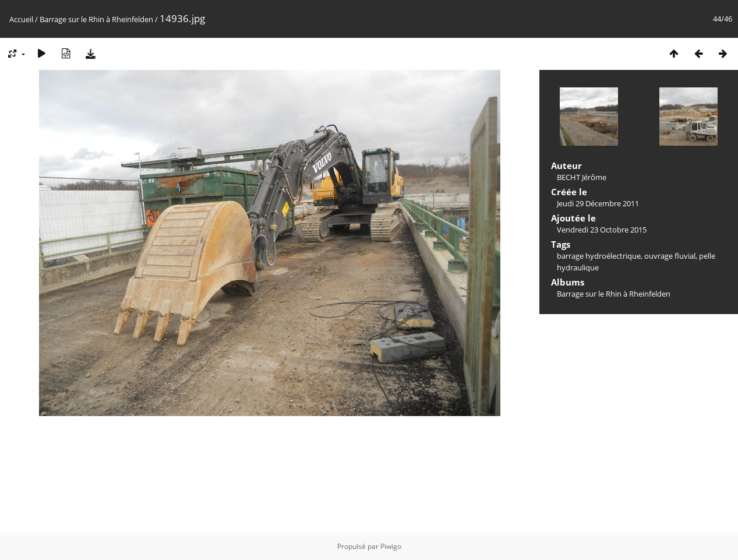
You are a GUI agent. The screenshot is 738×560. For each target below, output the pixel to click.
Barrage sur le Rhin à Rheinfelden (96, 19)
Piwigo (391, 546)
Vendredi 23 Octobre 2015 (602, 230)
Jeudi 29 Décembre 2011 (598, 203)
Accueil (21, 19)
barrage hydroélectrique (599, 256)
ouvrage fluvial (670, 256)
